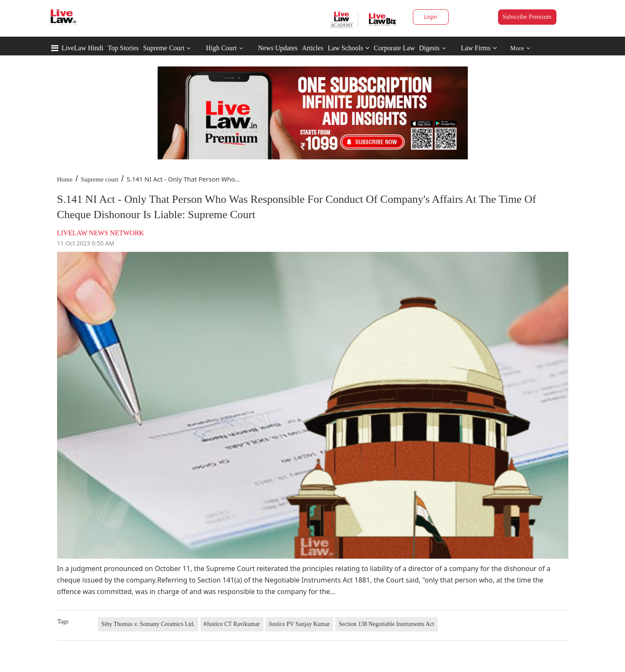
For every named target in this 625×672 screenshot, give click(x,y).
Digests (429, 48)
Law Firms (479, 48)
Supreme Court (164, 48)
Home (65, 179)
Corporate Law (394, 48)
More (520, 48)
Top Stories (123, 48)
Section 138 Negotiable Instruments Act (386, 624)
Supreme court (100, 179)
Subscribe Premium (527, 17)
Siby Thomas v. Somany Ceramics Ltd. (148, 624)
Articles (312, 48)
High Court (221, 48)
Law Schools (349, 48)
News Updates (278, 48)
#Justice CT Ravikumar (232, 624)
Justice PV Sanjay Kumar (299, 624)
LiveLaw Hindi (83, 48)
